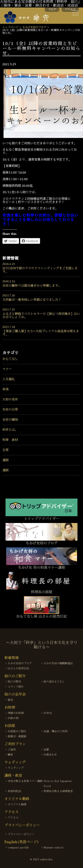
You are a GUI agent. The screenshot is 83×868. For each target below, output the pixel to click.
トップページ (10, 27)
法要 (46, 750)
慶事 (10, 755)
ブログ (52, 9)
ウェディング (16, 768)
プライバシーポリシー (21, 834)
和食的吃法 (14, 791)
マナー (7, 369)
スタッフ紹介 (16, 687)
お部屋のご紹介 (17, 731)
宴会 (10, 700)
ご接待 (12, 750)
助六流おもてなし (54, 682)
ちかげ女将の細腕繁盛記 (58, 663)
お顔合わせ (50, 755)
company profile (18, 848)
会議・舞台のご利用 (56, 731)
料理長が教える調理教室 (58, 791)
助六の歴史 (14, 682)
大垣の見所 (10, 399)
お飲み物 (13, 718)
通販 (6, 460)
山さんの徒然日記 (18, 668)
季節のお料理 (16, 713)
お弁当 (48, 713)
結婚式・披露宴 (17, 736)
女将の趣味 (10, 420)
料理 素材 (10, 440)
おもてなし (10, 359)
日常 (6, 450)
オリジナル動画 (17, 804)
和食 (6, 389)
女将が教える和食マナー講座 (25, 781)
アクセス (70, 9)
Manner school (53, 848)
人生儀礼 (9, 379)
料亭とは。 (10, 430)
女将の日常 (10, 409)
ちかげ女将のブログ (34, 27)
